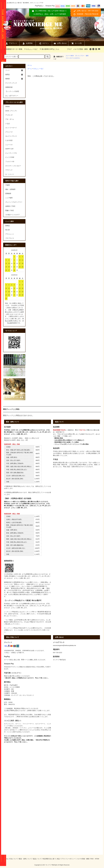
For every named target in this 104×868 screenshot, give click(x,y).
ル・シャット (10, 174)
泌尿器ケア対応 (10, 206)
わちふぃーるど (31, 49)
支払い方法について (11, 859)
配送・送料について (25, 859)
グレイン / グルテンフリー (14, 202)
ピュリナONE (10, 157)
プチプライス (10, 238)
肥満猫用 (8, 193)
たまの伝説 (9, 140)
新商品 (8, 226)
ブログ (69, 49)
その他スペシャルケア (12, 215)
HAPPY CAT (9, 149)
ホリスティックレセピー (13, 166)
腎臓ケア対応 (10, 210)
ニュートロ (9, 145)
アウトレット (10, 234)
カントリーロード (11, 128)
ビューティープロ (11, 153)
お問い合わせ (60, 43)
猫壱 (87, 56)
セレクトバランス (11, 136)
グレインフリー (80, 56)
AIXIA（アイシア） (12, 111)
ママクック (9, 170)
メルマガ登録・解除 (80, 49)
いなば (8, 123)
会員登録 (28, 43)
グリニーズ (9, 132)
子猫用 (8, 185)
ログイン (44, 43)
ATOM (97, 859)
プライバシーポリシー (68, 859)
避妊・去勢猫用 (10, 189)
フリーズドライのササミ (73, 58)
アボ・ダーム (10, 119)
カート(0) (76, 43)
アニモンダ (9, 115)
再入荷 (8, 230)
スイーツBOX (70, 56)
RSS (92, 859)
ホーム (30, 65)
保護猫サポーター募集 (13, 49)
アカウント (11, 43)
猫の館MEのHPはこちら (49, 49)
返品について (37, 859)
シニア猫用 (9, 198)
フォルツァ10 (10, 161)
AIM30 (8, 107)
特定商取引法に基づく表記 (51, 859)
